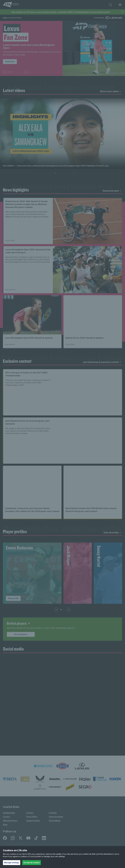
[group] (32, 573)
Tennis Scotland (56, 817)
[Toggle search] (110, 5)
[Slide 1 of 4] (61, 610)
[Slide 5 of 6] (67, 173)
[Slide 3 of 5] (16, 72)
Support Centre (33, 821)
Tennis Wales (55, 821)
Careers (7, 817)
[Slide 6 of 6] (70, 173)
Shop (5, 824)
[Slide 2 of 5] (13, 72)
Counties (53, 813)
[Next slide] (26, 72)
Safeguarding (9, 813)
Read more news (112, 191)
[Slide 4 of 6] (64, 173)
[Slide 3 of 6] (61, 173)
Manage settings (12, 863)
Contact (30, 813)
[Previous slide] (5, 72)
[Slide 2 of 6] (58, 173)
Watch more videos (111, 91)
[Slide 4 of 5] (19, 72)
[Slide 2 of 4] (64, 610)
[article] (62, 629)
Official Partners (10, 821)
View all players (21, 634)
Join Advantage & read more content (102, 362)
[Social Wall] (62, 706)
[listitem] (43, 766)
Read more (10, 62)
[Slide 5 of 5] (21, 72)
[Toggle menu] (120, 5)
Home (5, 18)
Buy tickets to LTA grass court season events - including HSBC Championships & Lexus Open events (61, 12)
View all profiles (113, 533)
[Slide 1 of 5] (10, 72)
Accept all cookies (32, 863)
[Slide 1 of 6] (55, 173)
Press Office (32, 817)
